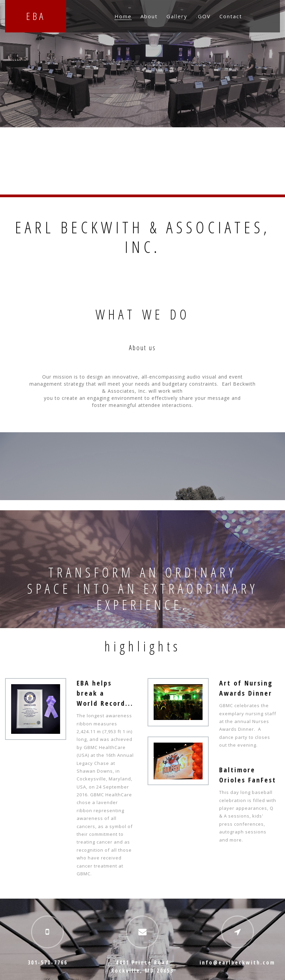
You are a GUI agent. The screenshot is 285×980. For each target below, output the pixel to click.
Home (123, 16)
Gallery (177, 16)
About (149, 16)
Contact (231, 16)
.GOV (203, 16)
